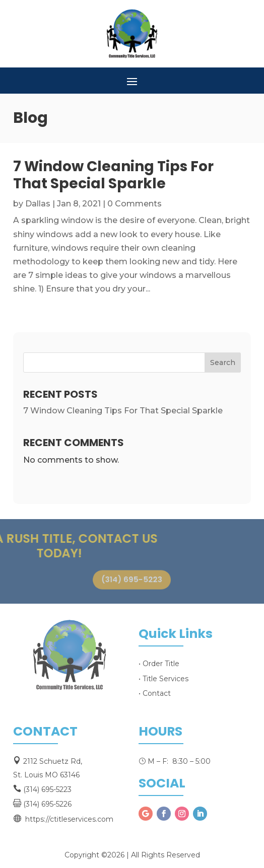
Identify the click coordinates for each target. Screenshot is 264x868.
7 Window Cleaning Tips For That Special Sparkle (113, 175)
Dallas (38, 204)
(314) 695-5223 (132, 580)
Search (223, 363)
